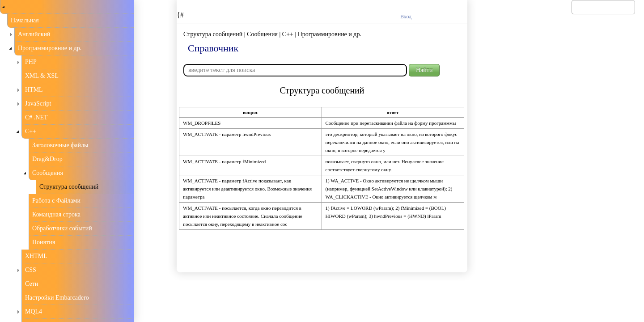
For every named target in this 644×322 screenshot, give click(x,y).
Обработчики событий (62, 228)
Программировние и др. (50, 48)
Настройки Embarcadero (57, 298)
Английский (34, 34)
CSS (31, 270)
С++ (31, 131)
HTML (34, 90)
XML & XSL (42, 76)
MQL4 (34, 311)
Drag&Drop (47, 159)
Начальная (25, 20)
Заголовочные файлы (60, 145)
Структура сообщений (69, 187)
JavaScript (38, 104)
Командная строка (56, 214)
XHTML (36, 256)
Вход (406, 17)
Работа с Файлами (56, 201)
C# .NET (36, 117)
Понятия (44, 242)
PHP (31, 62)
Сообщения (48, 173)
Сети (32, 284)
